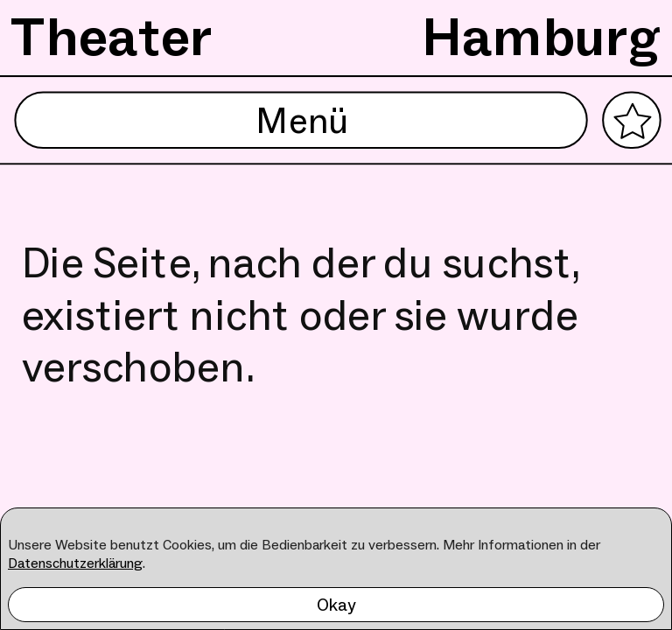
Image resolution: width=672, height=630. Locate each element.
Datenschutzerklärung (75, 563)
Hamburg (542, 37)
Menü (301, 120)
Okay (336, 605)
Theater (112, 37)
